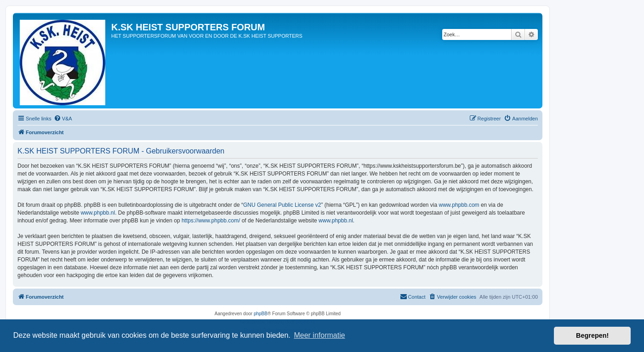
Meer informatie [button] (319, 335)
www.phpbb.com (459, 205)
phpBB (261, 314)
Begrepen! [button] (592, 335)
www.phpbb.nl (98, 213)
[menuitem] (63, 119)
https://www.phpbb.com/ (211, 221)
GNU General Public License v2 (282, 205)
